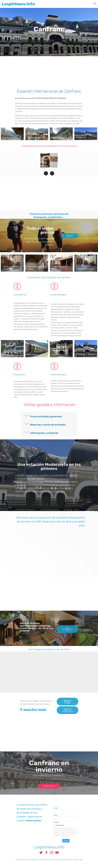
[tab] (49, 416)
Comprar (69, 240)
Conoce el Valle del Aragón (67, 708)
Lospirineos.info (18, 4)
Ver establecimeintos (68, 636)
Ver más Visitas (49, 791)
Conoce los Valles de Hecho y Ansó (67, 717)
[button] (46, 177)
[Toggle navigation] (95, 3)
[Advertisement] (49, 72)
